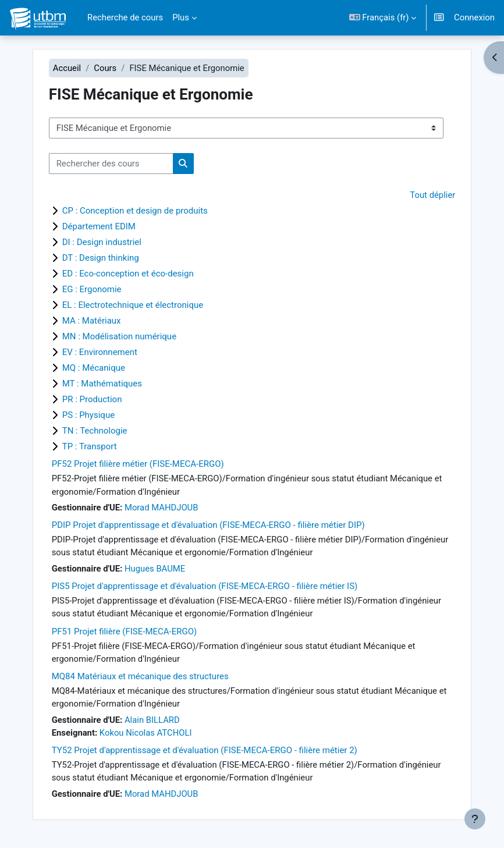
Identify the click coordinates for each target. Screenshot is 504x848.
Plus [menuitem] (181, 17)
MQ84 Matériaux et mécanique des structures (140, 676)
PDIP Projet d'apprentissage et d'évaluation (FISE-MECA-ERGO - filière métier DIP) (208, 525)
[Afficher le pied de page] (475, 819)
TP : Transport (90, 446)
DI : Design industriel (102, 242)
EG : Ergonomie (92, 289)
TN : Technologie (95, 431)
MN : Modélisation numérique (119, 336)
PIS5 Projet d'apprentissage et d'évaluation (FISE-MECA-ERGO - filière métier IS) (205, 586)
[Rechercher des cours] (111, 164)
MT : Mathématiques (102, 384)
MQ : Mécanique (94, 368)
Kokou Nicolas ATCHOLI (146, 733)
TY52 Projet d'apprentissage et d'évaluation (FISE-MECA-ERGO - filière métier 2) (205, 750)
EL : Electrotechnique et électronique (133, 305)
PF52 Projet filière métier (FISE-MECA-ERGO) (138, 464)
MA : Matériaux (92, 321)
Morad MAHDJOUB (162, 508)
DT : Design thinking (101, 258)
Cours (105, 68)
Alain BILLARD (152, 720)
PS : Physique (88, 415)
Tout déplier (432, 195)
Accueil (67, 68)
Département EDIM (99, 226)
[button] (383, 18)
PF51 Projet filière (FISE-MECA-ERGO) (125, 631)
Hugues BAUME (155, 569)
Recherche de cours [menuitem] (125, 17)
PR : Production (92, 399)
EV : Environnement (100, 352)
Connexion (474, 17)
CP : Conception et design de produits (135, 211)
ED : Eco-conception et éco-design (128, 274)
